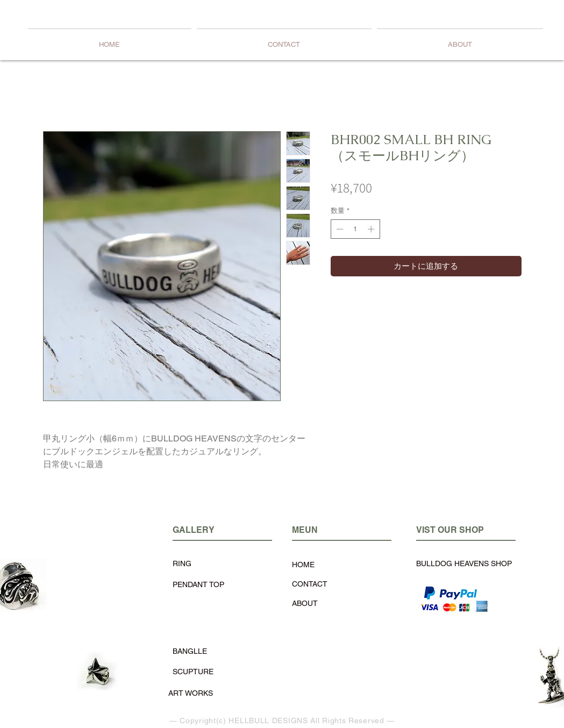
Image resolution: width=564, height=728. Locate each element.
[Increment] (372, 229)
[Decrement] (339, 229)
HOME (303, 565)
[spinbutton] (355, 229)
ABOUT (305, 603)
